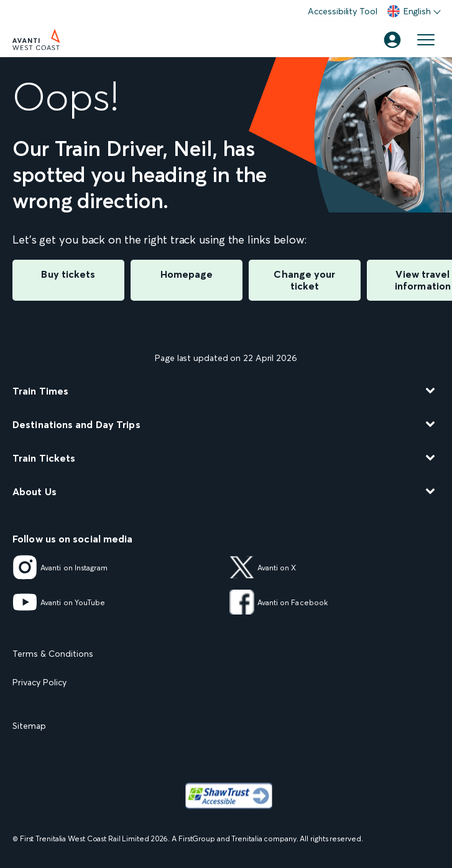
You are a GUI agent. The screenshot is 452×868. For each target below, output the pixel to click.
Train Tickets (44, 458)
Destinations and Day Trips (76, 424)
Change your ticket (304, 280)
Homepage (187, 274)
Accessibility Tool (342, 11)
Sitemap (29, 726)
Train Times (40, 391)
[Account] (392, 40)
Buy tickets (68, 274)
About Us (35, 491)
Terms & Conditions (53, 654)
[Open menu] (426, 40)
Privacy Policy (39, 682)
